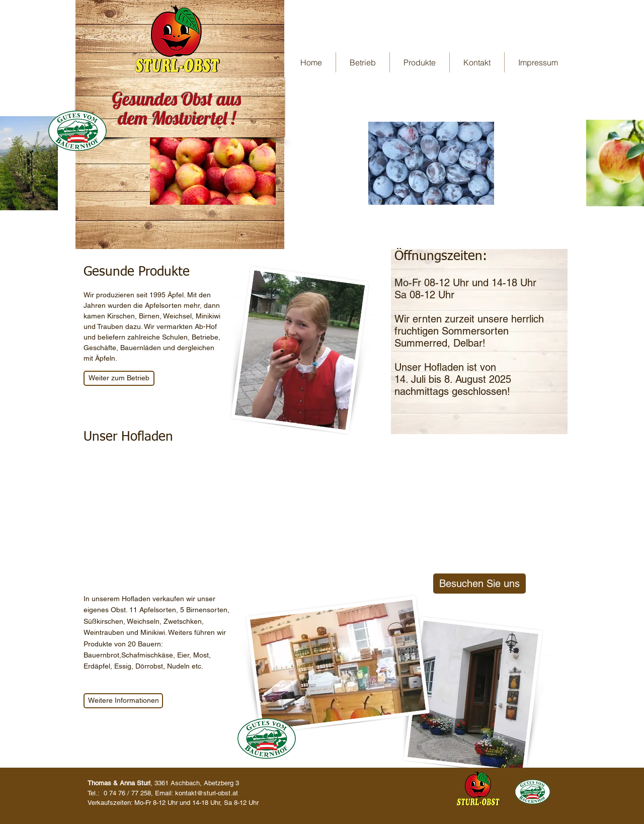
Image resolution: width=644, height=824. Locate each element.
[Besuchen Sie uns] (479, 584)
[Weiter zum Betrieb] (119, 378)
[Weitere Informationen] (123, 701)
